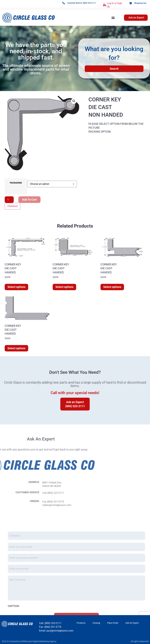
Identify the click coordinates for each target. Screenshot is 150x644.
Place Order (113, 623)
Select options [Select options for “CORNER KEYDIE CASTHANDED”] (16, 287)
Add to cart (29, 200)
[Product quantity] (9, 200)
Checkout (12, 206)
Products (81, 623)
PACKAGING (16, 183)
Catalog (96, 623)
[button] (113, 18)
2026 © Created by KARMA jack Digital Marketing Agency (29, 641)
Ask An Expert (132, 623)
